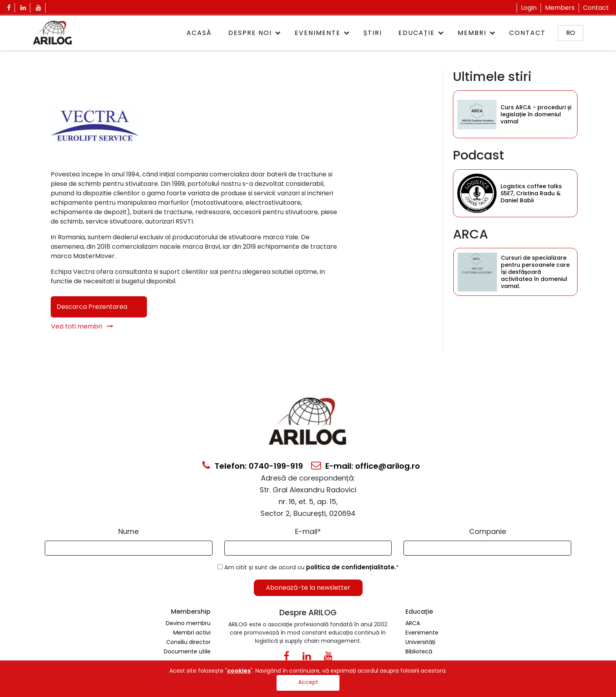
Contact (596, 8)
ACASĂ (199, 33)
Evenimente (318, 33)
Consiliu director (188, 642)
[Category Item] (477, 114)
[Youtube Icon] (39, 8)
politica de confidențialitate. (351, 567)
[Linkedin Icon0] (307, 658)
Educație (417, 33)
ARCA (413, 623)
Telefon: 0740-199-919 (253, 466)
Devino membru (188, 623)
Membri (472, 33)
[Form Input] (129, 548)
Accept (308, 682)
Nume (128, 531)
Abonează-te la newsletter (308, 588)
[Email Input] (308, 548)
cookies (239, 671)
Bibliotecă (419, 651)
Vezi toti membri (82, 326)
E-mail (308, 531)
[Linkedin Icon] (23, 8)
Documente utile (187, 651)
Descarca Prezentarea (92, 307)
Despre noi (250, 33)
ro (571, 33)
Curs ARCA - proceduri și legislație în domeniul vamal (536, 114)
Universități (420, 642)
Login (529, 8)
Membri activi (192, 633)
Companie (488, 531)
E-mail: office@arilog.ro (366, 466)
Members (560, 8)
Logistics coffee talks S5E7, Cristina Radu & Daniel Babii (531, 193)
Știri (373, 33)
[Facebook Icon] (9, 8)
